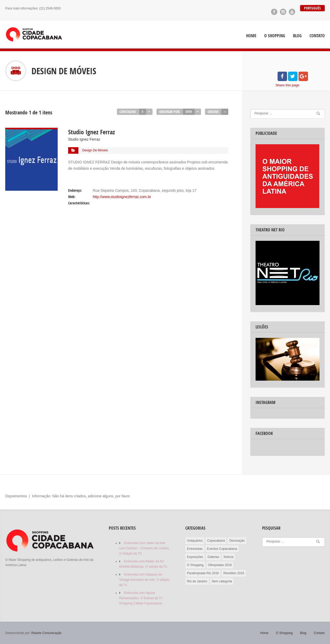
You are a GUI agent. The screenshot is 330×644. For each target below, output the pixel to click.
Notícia (228, 557)
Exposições (195, 557)
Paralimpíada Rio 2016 (203, 573)
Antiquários (195, 541)
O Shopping (275, 36)
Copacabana (216, 541)
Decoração (237, 541)
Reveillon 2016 (234, 573)
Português (312, 8)
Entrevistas (195, 549)
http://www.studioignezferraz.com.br (122, 197)
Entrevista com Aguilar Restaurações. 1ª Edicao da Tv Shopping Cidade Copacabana (141, 598)
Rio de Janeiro (197, 581)
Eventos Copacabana (222, 549)
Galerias (213, 557)
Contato (317, 36)
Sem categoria (222, 581)
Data (189, 112)
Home (251, 36)
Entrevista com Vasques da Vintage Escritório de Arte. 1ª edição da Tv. (144, 580)
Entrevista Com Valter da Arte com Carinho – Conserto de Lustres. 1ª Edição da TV (145, 548)
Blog (297, 36)
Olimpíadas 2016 (220, 565)
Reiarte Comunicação (46, 633)
